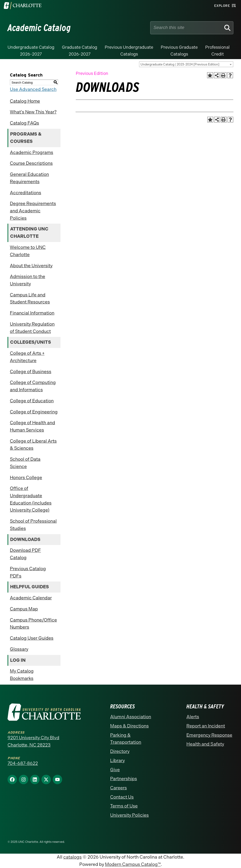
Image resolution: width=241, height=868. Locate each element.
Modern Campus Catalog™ (133, 864)
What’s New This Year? (33, 112)
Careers (118, 788)
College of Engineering (34, 412)
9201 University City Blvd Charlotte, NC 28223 (33, 741)
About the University (31, 266)
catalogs (72, 857)
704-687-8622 (23, 763)
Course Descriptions (31, 163)
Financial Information (32, 313)
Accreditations (26, 193)
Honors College (26, 478)
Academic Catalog (39, 28)
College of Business (31, 372)
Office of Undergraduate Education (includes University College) (31, 499)
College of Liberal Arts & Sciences (33, 445)
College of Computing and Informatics (33, 386)
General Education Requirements (29, 178)
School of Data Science (25, 463)
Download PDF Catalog (25, 554)
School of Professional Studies (33, 525)
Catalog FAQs (24, 123)
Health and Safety (205, 744)
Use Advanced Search (33, 89)
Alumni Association (131, 717)
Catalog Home (25, 101)
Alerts (193, 717)
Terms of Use (124, 806)
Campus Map (24, 609)
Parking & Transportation (126, 739)
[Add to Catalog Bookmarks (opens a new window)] (210, 75)
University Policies (129, 815)
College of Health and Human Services (32, 426)
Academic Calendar (31, 598)
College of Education (32, 401)
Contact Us (122, 797)
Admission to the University (28, 280)
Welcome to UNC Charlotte (28, 251)
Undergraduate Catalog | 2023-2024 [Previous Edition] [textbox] (180, 64)
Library (117, 761)
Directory (120, 751)
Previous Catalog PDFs (28, 572)
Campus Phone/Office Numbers (33, 624)
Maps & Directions (129, 726)
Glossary (19, 649)
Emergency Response (209, 735)
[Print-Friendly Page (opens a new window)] (223, 75)
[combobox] (186, 64)
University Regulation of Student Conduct (32, 328)
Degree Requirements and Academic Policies (33, 211)
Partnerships (124, 779)
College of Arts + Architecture (27, 357)
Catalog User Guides (32, 638)
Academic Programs (32, 152)
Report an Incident (206, 726)
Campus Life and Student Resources (30, 299)
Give (115, 770)
